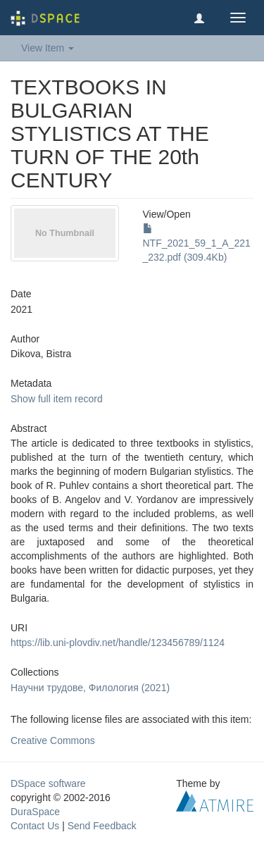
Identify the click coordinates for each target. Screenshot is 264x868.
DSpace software (48, 783)
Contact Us (35, 826)
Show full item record (57, 399)
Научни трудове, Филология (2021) (90, 688)
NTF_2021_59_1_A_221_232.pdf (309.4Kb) (197, 243)
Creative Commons (53, 740)
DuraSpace (35, 812)
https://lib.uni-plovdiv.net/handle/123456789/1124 (118, 643)
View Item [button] (48, 48)
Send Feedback (102, 826)
